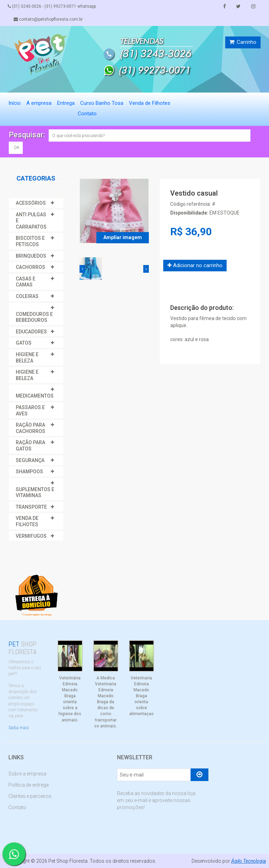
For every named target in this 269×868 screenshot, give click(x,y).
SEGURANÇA (30, 460)
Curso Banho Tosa (102, 103)
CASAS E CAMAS (26, 282)
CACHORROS (30, 267)
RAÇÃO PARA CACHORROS (30, 428)
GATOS (24, 343)
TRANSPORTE (31, 507)
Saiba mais (19, 728)
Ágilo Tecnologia (248, 861)
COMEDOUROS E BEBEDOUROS (34, 317)
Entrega (66, 103)
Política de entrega (29, 785)
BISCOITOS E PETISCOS (30, 241)
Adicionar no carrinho (195, 265)
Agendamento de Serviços (42, 114)
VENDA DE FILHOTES (27, 521)
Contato (87, 114)
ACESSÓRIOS (31, 203)
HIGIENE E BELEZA (27, 358)
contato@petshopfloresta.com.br (49, 19)
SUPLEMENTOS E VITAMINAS (35, 493)
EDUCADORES (31, 332)
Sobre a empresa (27, 774)
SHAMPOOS (29, 472)
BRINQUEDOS (31, 256)
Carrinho (243, 42)
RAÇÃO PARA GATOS (30, 446)
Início (15, 103)
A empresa (39, 103)
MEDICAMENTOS (35, 396)
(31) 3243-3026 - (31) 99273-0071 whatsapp (53, 6)
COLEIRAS (27, 296)
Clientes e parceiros (30, 796)
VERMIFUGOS (31, 536)
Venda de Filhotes (150, 103)
